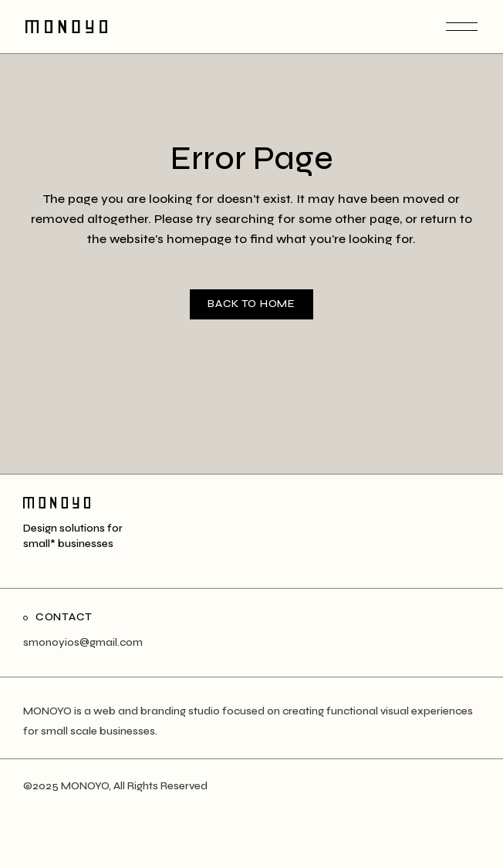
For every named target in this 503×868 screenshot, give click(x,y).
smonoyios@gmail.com (83, 642)
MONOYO (85, 786)
